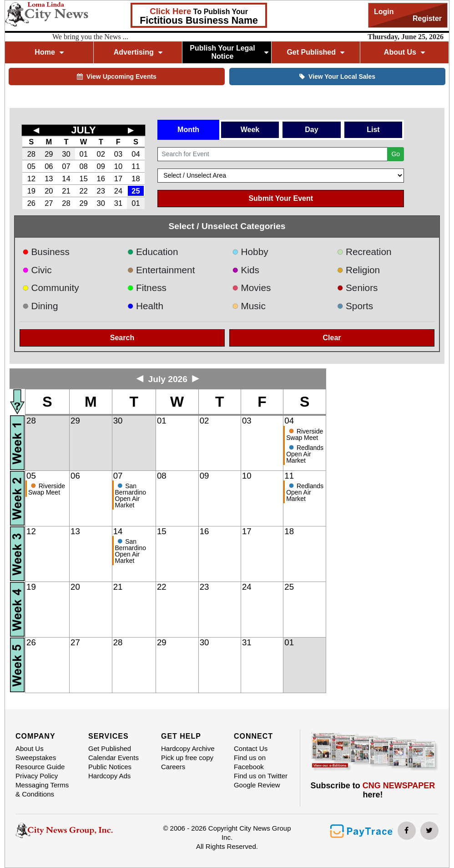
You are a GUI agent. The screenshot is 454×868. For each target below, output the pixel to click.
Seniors (357, 288)
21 (66, 191)
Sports (355, 306)
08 (83, 166)
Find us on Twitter (261, 776)
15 (83, 179)
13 (49, 179)
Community (51, 288)
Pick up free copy (187, 758)
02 (101, 154)
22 (83, 191)
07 (66, 166)
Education (152, 252)
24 (118, 191)
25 (136, 191)
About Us (404, 52)
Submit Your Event (281, 198)
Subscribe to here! (373, 790)
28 (31, 154)
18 (136, 179)
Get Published (315, 52)
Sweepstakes (36, 758)
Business (46, 252)
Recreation (364, 252)
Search (122, 338)
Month (188, 130)
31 (118, 203)
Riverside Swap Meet (305, 434)
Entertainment (161, 270)
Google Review (257, 785)
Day (311, 130)
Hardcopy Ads (109, 776)
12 (31, 179)
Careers (173, 767)
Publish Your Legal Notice (229, 52)
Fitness (147, 288)
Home (49, 52)
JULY (84, 130)
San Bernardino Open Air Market (131, 495)
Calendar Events (113, 758)
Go (396, 154)
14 (66, 179)
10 (118, 166)
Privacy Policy (37, 776)
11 (136, 166)
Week (250, 130)
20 (49, 191)
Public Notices (110, 767)
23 (101, 191)
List (373, 130)
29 (49, 154)
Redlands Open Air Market (305, 454)
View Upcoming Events (117, 77)
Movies (251, 288)
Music (249, 306)
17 (118, 179)
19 (31, 191)
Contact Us (251, 748)
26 (31, 203)
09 (101, 166)
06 (49, 166)
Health (145, 306)
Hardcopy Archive (188, 748)
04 (136, 154)
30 (66, 154)
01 (83, 154)
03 (118, 154)
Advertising (138, 52)
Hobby (250, 252)
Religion (358, 270)
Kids (246, 270)
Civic (37, 270)
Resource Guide (40, 767)
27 (49, 203)
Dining (40, 306)
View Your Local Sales (337, 77)
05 (31, 166)
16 (101, 179)
